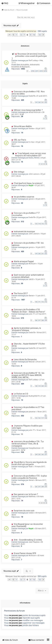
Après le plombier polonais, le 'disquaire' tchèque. (26, 329)
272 (41, 71)
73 (46, 302)
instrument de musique (24, 232)
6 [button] (21, 35)
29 (46, 320)
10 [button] (34, 35)
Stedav (31, 128)
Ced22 (31, 513)
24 (36, 455)
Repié (31, 185)
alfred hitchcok (35, 112)
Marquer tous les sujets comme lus (21, 31)
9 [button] (30, 35)
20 (39, 102)
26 (36, 320)
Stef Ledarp (33, 60)
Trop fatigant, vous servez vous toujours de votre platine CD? (31, 154)
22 (46, 102)
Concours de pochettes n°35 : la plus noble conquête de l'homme (29, 477)
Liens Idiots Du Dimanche (25, 359)
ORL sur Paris (20, 140)
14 (39, 224)
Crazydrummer (34, 448)
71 (39, 302)
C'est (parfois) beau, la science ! (28, 183)
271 (37, 71)
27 (39, 320)
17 (43, 418)
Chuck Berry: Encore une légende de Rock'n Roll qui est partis (29, 463)
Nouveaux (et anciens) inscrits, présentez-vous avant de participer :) (29, 56)
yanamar (32, 412)
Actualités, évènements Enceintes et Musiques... (26, 66)
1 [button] (16, 35)
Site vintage (19, 172)
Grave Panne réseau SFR (25, 553)
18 (36, 386)
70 (36, 302)
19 (36, 102)
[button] (9, 35)
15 (43, 224)
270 (33, 71)
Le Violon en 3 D (21, 394)
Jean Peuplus (34, 542)
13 (36, 224)
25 (39, 455)
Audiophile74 (34, 396)
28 (43, 320)
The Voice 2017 (21, 293)
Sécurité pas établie (23, 126)
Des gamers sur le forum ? (26, 494)
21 (43, 102)
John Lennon (34, 174)
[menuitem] (5, 3)
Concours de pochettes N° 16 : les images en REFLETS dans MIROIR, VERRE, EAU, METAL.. (28, 375)
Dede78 (32, 96)
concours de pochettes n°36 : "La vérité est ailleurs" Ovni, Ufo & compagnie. (28, 444)
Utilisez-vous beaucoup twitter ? (28, 110)
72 (43, 302)
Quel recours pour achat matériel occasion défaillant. (28, 276)
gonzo (31, 199)
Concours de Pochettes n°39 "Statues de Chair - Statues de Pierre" (28, 311)
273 (45, 71)
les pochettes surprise (24, 197)
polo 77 (32, 314)
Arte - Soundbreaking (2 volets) (28, 540)
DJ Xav (31, 142)
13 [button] (40, 35)
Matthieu (32, 496)
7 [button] (24, 35)
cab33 (31, 279)
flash (31, 467)
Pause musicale (26, 17)
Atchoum (32, 264)
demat (31, 296)
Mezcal (31, 362)
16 (46, 224)
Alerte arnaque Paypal (24, 261)
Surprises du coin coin (24, 511)
